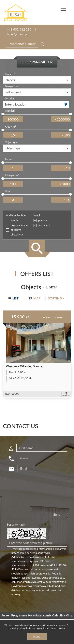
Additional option (16, 215)
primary (43, 220)
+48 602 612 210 (19, 29)
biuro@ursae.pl (17, 34)
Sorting (56, 298)
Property (10, 74)
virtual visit (17, 234)
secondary (44, 225)
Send (57, 514)
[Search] (26, 44)
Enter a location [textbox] (15, 104)
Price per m (12, 175)
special (15, 220)
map (35, 298)
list (14, 298)
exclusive (16, 230)
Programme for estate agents (32, 615)
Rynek (37, 215)
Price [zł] (10, 111)
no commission (19, 225)
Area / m (10, 126)
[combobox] (33, 104)
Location (10, 98)
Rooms (9, 159)
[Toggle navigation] (63, 11)
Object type (12, 142)
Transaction (11, 86)
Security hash (16, 524)
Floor (8, 191)
